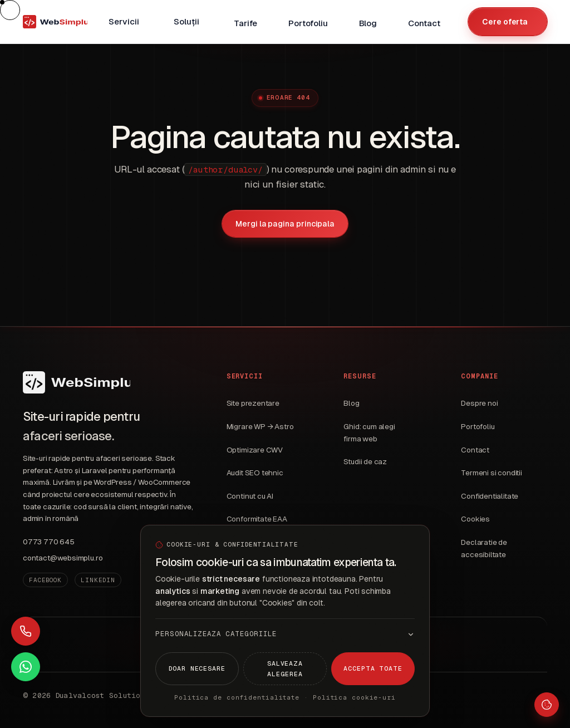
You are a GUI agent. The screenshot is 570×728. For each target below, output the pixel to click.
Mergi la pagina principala (285, 224)
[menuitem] (126, 22)
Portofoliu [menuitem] (308, 23)
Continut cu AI (250, 496)
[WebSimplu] (77, 382)
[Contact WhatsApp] (26, 667)
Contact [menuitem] (424, 23)
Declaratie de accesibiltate (484, 549)
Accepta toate (373, 668)
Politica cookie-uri (354, 697)
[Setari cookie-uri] (547, 705)
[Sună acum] (26, 631)
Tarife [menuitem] (245, 23)
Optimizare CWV (255, 450)
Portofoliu (478, 427)
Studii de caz (365, 462)
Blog (351, 403)
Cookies (475, 519)
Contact (475, 450)
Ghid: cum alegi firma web (369, 433)
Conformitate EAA (257, 519)
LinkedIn (98, 580)
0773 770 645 (49, 542)
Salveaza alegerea (285, 668)
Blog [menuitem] (368, 23)
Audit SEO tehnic (255, 473)
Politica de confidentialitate (237, 697)
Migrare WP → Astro (260, 427)
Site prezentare (253, 403)
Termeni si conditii (492, 473)
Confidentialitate (490, 496)
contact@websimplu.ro (63, 558)
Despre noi (479, 403)
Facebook (45, 580)
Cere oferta (505, 22)
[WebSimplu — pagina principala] (55, 22)
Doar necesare (197, 668)
